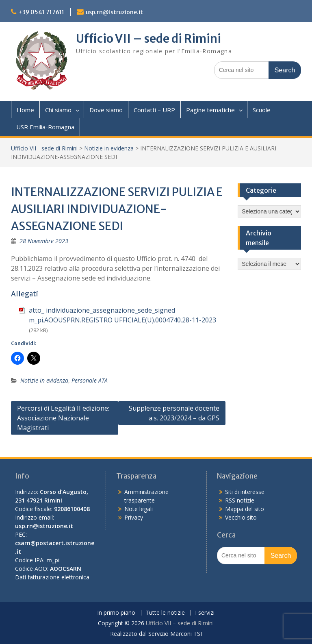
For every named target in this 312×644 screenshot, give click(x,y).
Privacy (134, 517)
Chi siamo (58, 110)
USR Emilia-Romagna (45, 127)
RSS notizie (240, 500)
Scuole (262, 110)
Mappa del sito (245, 509)
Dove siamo (106, 110)
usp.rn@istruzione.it (114, 12)
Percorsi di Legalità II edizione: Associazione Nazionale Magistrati (63, 418)
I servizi (205, 613)
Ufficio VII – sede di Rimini (148, 39)
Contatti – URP (154, 110)
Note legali (139, 509)
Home (25, 110)
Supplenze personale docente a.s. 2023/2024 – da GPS (174, 413)
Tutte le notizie (165, 613)
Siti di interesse (245, 492)
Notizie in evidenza (109, 148)
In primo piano (116, 613)
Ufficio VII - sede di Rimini (44, 148)
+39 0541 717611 (41, 12)
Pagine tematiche (210, 110)
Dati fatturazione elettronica (52, 577)
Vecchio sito (241, 517)
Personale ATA (90, 380)
